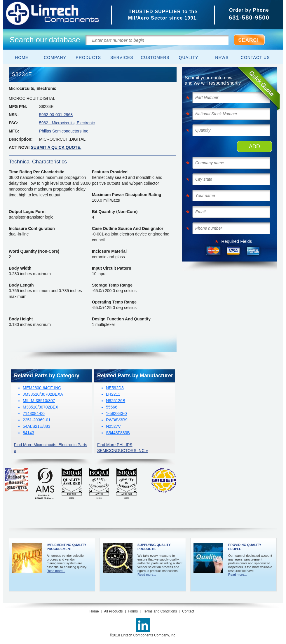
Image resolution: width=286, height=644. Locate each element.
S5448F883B (118, 433)
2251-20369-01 (37, 420)
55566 (112, 407)
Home (22, 57)
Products (89, 57)
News (222, 57)
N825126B (116, 401)
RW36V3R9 (117, 420)
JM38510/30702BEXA (43, 394)
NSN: (14, 115)
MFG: (14, 131)
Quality (189, 57)
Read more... (56, 571)
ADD (254, 146)
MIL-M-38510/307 (39, 401)
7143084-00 (34, 413)
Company (55, 57)
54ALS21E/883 (36, 426)
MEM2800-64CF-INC (42, 388)
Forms (133, 611)
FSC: (14, 123)
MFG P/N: (18, 107)
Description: (21, 139)
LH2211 (113, 394)
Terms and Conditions (160, 611)
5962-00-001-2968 (56, 115)
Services (122, 57)
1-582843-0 (116, 413)
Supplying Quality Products (154, 547)
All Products (113, 611)
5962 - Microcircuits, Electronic (67, 123)
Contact (188, 611)
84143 (28, 433)
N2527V (113, 426)
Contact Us (255, 57)
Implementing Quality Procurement (66, 547)
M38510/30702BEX (40, 407)
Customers (155, 57)
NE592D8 (115, 388)
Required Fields (237, 241)
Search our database (45, 40)
